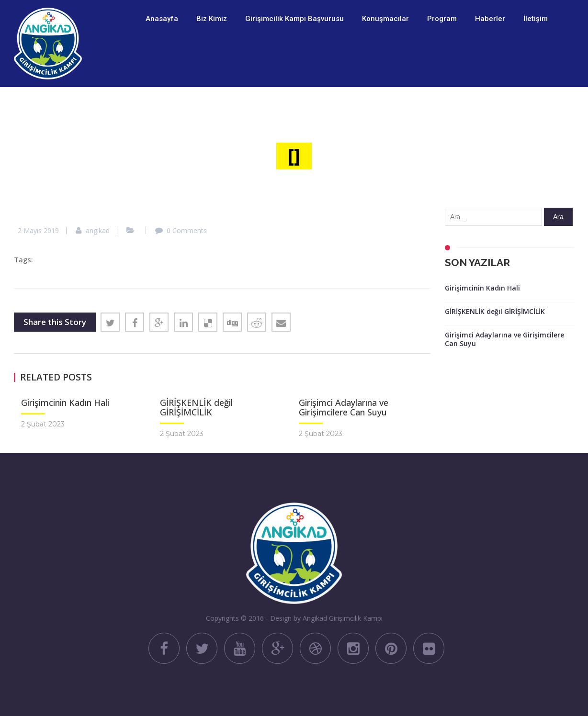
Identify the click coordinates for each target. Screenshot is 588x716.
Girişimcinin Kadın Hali (65, 403)
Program (442, 19)
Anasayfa (162, 19)
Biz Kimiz (212, 19)
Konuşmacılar (385, 19)
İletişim (536, 19)
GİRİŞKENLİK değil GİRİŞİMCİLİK (196, 407)
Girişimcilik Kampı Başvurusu (294, 19)
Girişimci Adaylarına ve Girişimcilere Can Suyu (344, 407)
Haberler (490, 19)
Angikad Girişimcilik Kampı (343, 618)
